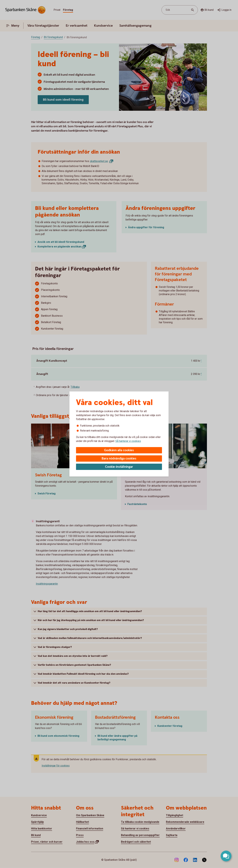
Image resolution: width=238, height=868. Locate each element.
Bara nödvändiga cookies (119, 459)
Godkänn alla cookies (119, 450)
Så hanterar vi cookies (128, 441)
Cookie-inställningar (119, 467)
